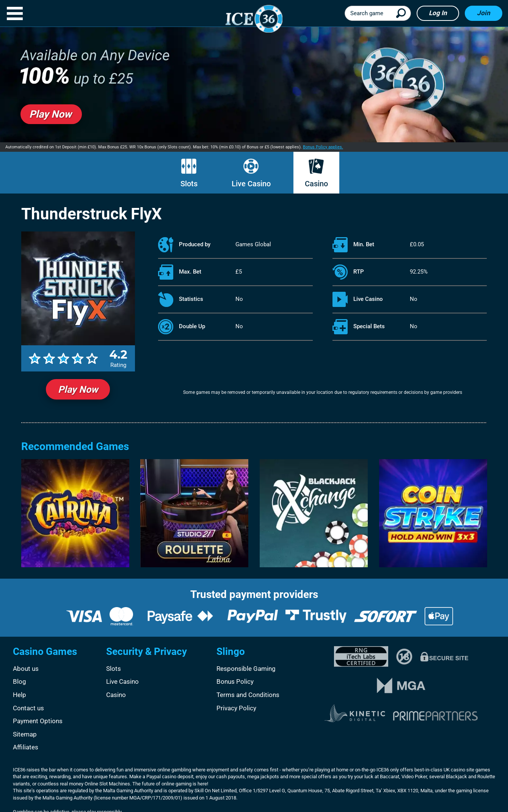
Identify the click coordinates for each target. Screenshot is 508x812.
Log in (438, 13)
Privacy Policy (236, 708)
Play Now (78, 389)
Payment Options (38, 721)
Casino (316, 184)
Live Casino (251, 184)
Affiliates (26, 747)
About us (26, 669)
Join (484, 13)
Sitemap (25, 734)
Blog (20, 681)
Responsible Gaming (246, 669)
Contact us (28, 708)
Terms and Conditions (248, 695)
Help (20, 695)
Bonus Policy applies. (323, 147)
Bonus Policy (235, 681)
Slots (189, 184)
